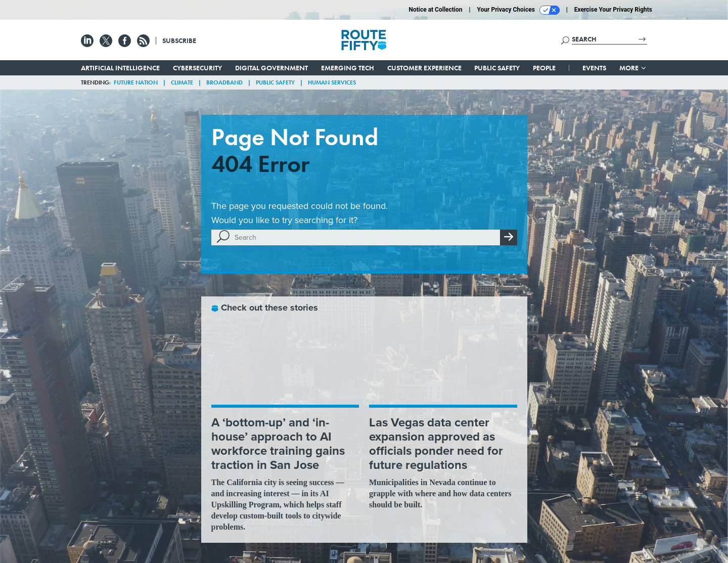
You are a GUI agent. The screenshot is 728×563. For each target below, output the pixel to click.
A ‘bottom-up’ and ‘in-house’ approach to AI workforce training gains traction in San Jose (278, 444)
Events (594, 68)
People (544, 68)
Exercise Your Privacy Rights (613, 10)
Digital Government (271, 68)
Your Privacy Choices (518, 10)
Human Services (332, 82)
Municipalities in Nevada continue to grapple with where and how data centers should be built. (440, 493)
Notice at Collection (435, 10)
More (633, 68)
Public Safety (497, 68)
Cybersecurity (197, 68)
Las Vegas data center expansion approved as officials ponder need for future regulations (436, 444)
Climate (182, 82)
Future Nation (136, 82)
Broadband (224, 82)
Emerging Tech (348, 68)
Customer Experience (424, 68)
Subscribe (179, 40)
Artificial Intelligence (120, 68)
